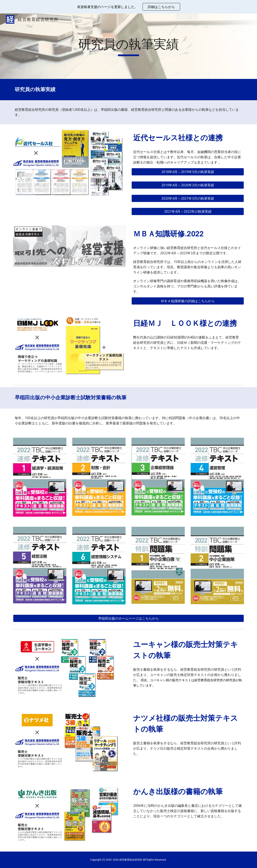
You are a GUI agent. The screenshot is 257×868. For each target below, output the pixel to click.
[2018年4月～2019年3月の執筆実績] (188, 172)
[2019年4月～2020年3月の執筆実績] (188, 185)
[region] (128, 7)
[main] (128, 46)
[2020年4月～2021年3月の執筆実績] (188, 198)
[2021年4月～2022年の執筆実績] (188, 211)
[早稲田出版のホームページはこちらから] (128, 618)
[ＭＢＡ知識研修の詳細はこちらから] (188, 301)
